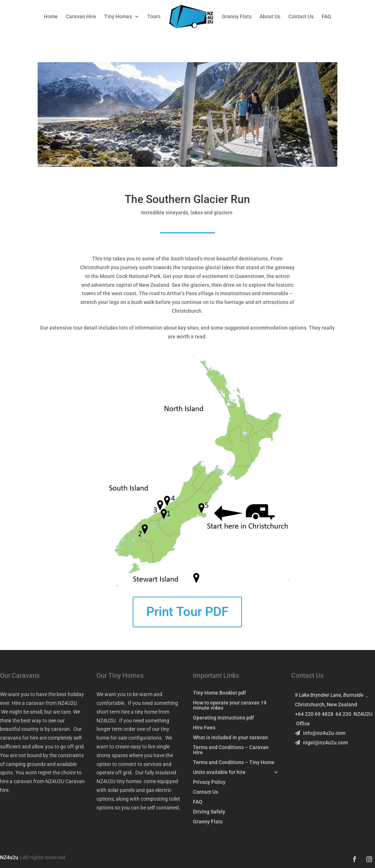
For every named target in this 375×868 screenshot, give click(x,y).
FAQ (326, 16)
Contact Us (301, 16)
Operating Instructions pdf (224, 718)
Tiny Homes (118, 16)
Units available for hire (219, 772)
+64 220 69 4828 (315, 714)
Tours (154, 16)
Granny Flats (237, 16)
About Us (270, 16)
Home (51, 16)
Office (303, 724)
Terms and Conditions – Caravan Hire (231, 750)
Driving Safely (209, 812)
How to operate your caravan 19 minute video (230, 705)
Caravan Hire (81, 16)
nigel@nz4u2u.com (321, 743)
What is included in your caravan (230, 738)
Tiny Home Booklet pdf (219, 693)
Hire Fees (204, 728)
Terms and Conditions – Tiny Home (234, 762)
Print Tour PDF (187, 612)
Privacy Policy (209, 782)
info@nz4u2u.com (320, 733)
